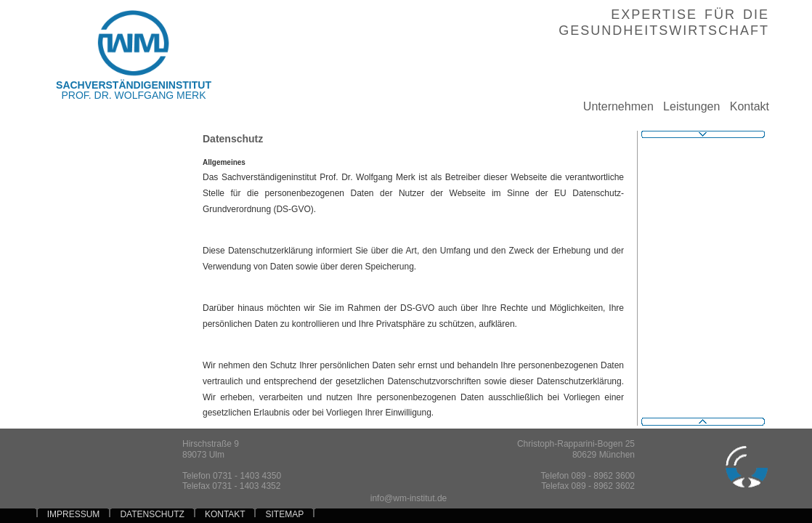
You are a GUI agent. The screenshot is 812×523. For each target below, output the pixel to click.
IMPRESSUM (74, 514)
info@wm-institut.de (409, 498)
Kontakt (744, 106)
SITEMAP (285, 514)
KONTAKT (225, 514)
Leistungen (687, 106)
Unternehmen (614, 106)
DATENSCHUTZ (152, 514)
